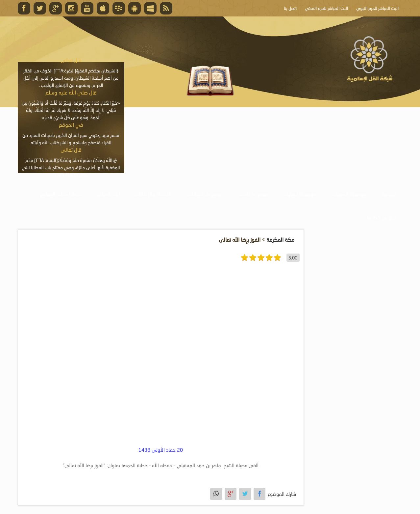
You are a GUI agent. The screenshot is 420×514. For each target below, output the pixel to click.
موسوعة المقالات (205, 194)
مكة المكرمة (280, 240)
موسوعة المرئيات (300, 194)
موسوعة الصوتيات (349, 194)
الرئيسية (389, 194)
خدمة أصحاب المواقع (61, 194)
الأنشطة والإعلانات (154, 194)
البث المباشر (109, 194)
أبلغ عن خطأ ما (381, 217)
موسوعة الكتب (253, 194)
